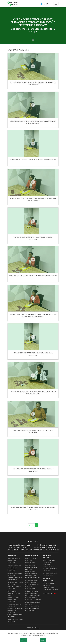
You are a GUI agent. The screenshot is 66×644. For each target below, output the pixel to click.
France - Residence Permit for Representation (31, 569)
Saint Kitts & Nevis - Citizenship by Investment (14, 600)
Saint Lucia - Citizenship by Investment (15, 605)
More (43, 640)
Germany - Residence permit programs (32, 581)
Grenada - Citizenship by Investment (15, 583)
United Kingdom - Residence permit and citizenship (50, 569)
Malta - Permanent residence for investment (49, 562)
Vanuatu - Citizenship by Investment (15, 620)
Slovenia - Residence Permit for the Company (33, 599)
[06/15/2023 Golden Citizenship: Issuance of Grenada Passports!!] (33, 453)
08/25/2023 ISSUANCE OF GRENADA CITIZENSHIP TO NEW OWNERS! (33, 276)
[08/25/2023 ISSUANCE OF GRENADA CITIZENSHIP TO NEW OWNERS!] (33, 259)
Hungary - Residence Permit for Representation (32, 587)
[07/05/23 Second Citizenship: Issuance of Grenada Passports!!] (33, 337)
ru (45, 4)
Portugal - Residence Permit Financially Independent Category (33, 593)
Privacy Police (33, 541)
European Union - (31, 565)
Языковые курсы (48, 594)
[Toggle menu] (56, 4)
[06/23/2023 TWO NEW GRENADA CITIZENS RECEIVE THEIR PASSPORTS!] (33, 414)
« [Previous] (30, 525)
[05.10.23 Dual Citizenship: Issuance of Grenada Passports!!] (33, 144)
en (47, 4)
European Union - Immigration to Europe (50, 589)
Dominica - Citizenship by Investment (15, 579)
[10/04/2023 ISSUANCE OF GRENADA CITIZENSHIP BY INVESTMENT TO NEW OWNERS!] (33, 182)
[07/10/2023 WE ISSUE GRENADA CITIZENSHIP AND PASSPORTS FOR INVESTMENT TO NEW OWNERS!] (33, 298)
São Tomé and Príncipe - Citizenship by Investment (15, 610)
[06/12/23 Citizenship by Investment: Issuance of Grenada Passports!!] (33, 491)
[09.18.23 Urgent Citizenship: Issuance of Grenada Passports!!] (33, 221)
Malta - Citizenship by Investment (14, 588)
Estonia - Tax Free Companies (49, 584)
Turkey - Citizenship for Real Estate (15, 616)
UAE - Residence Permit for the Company (32, 609)
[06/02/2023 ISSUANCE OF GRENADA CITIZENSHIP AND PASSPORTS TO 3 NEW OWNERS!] (33, 375)
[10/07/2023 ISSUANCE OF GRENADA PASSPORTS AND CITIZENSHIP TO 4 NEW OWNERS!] (33, 105)
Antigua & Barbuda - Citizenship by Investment (14, 561)
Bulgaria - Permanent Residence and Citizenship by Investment (14, 568)
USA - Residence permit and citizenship (50, 574)
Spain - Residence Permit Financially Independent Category (33, 604)
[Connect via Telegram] (41, 4)
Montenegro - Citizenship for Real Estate (14, 593)
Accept (24, 640)
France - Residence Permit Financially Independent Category (33, 576)
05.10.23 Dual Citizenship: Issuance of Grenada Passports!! (33, 160)
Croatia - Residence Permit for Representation (31, 561)
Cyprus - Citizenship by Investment (15, 574)
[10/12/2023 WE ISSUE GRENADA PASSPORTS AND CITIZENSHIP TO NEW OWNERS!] (33, 66)
